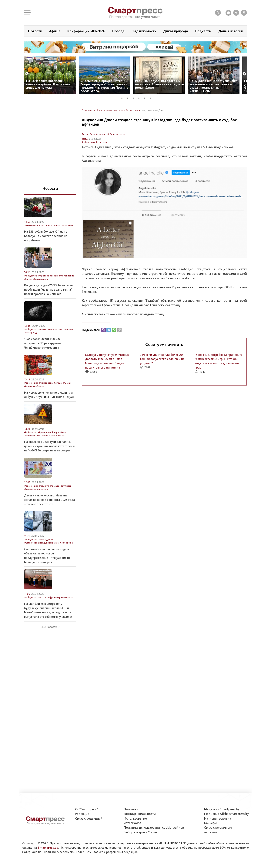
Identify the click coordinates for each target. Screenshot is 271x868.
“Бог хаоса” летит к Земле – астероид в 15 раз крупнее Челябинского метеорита (43, 343)
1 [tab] (123, 98)
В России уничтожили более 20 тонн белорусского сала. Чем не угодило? (162, 359)
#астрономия (66, 329)
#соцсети (101, 142)
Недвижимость (144, 31)
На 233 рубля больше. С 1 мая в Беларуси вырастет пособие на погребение (46, 236)
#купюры (66, 486)
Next (244, 74)
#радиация (44, 432)
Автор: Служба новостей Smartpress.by (104, 134)
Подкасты (203, 31)
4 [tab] (140, 98)
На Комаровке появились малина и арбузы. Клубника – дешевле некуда (48, 84)
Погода (118, 31)
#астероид (30, 332)
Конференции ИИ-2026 (86, 31)
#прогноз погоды (48, 276)
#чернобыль (59, 432)
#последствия (32, 436)
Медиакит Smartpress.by (222, 809)
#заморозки (67, 543)
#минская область (34, 386)
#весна (28, 279)
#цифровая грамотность (59, 597)
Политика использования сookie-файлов (154, 827)
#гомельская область (53, 436)
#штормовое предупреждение (41, 543)
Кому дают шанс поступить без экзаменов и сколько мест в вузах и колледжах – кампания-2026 (214, 86)
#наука (42, 329)
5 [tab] (146, 98)
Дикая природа (176, 31)
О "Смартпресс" (87, 809)
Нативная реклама (218, 818)
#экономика (31, 225)
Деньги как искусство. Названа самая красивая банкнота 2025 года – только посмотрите (50, 500)
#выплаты (67, 225)
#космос (52, 329)
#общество (88, 142)
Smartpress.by (48, 847)
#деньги (55, 486)
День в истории (231, 31)
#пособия (44, 225)
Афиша (55, 31)
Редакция (82, 814)
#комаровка (46, 383)
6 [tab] (152, 98)
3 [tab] (135, 98)
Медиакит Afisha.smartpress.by (226, 814)
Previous (27, 74)
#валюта (44, 486)
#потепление (67, 276)
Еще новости (49, 627)
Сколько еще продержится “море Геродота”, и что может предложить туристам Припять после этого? (105, 86)
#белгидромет (46, 539)
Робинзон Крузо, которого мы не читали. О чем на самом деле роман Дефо (160, 84)
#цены (67, 383)
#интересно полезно (36, 489)
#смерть (56, 225)
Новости (35, 31)
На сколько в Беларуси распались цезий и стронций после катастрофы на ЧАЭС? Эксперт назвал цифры (50, 446)
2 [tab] (129, 98)
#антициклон (41, 279)
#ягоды (58, 383)
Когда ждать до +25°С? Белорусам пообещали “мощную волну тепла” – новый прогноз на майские (49, 289)
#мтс (41, 597)
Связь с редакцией (89, 818)
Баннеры (210, 823)
